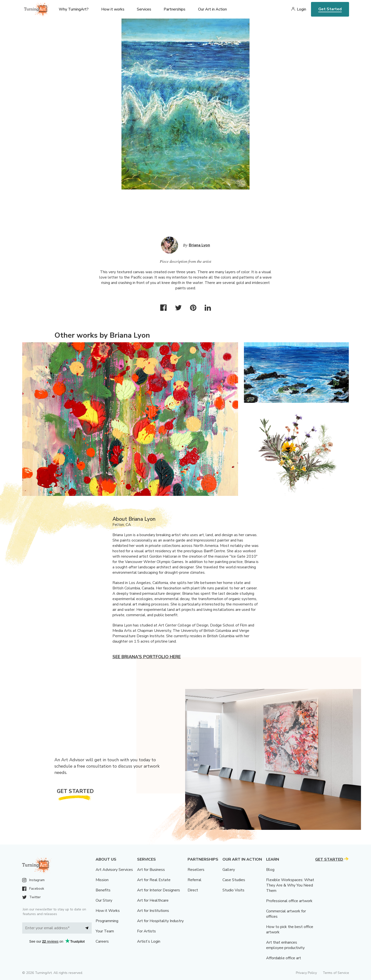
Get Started (330, 9)
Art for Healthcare (153, 900)
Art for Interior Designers (159, 890)
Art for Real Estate (154, 880)
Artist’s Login (149, 941)
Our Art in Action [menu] (212, 9)
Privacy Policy (306, 973)
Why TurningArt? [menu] (74, 9)
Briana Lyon (199, 245)
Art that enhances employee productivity (285, 945)
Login (301, 9)
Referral (195, 880)
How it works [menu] (113, 9)
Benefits (103, 890)
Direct (193, 890)
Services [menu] (144, 9)
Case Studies (234, 880)
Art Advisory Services (114, 870)
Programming (107, 921)
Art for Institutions (153, 911)
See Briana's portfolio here (147, 657)
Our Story (104, 900)
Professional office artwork (289, 901)
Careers (102, 941)
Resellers (196, 870)
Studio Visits (233, 890)
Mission (102, 880)
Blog (270, 870)
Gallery (229, 870)
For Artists (146, 931)
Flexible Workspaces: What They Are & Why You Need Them (290, 885)
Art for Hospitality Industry (160, 921)
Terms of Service (336, 973)
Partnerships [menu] (175, 9)
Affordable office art (284, 958)
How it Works (108, 911)
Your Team (105, 931)
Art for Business (151, 870)
